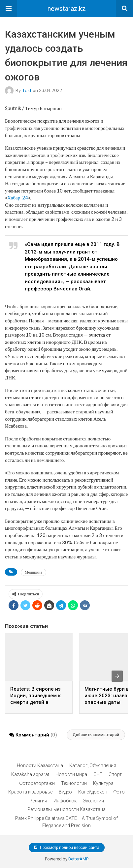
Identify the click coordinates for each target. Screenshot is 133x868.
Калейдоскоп (93, 792)
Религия (38, 801)
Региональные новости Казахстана (66, 809)
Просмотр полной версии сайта (67, 848)
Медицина (33, 572)
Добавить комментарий (96, 735)
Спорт (115, 774)
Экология (93, 801)
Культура (103, 783)
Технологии (74, 783)
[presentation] (117, 676)
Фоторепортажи (37, 783)
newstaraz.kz (67, 9)
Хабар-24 (18, 197)
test (27, 90)
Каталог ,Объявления (93, 765)
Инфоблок (65, 801)
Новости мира (71, 774)
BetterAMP (78, 859)
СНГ (98, 774)
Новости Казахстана (40, 765)
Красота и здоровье (30, 792)
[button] (9, 9)
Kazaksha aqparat (30, 774)
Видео (65, 792)
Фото (119, 792)
